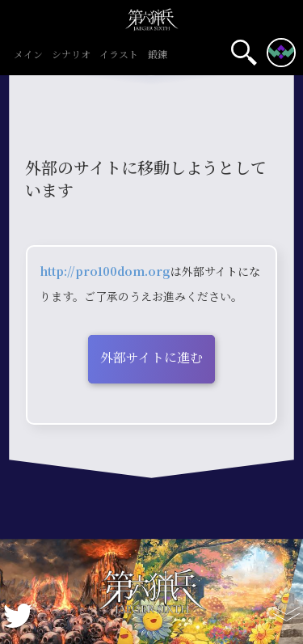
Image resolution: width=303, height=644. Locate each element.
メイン (28, 55)
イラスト (119, 55)
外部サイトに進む (151, 357)
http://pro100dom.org (105, 271)
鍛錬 (157, 55)
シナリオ (72, 55)
